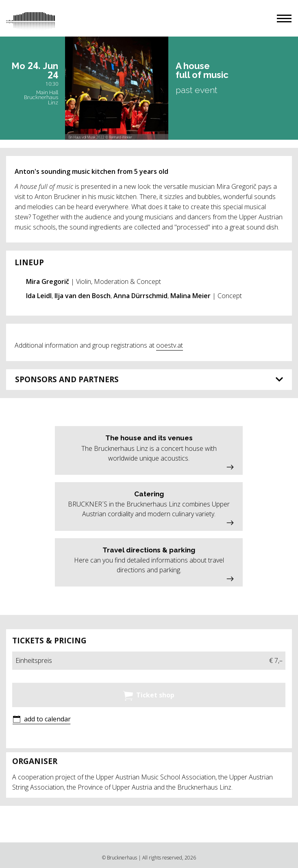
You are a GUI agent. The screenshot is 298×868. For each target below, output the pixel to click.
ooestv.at (170, 345)
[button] (284, 18)
